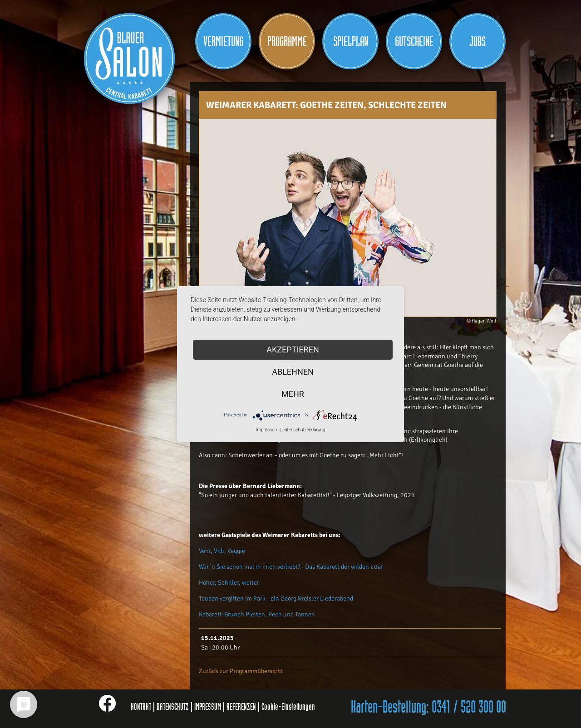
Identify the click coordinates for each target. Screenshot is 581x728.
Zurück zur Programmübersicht (241, 671)
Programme (287, 42)
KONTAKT (141, 707)
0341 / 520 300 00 (469, 708)
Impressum (267, 430)
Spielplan (351, 42)
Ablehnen (293, 372)
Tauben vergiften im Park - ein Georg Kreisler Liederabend (276, 599)
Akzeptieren (293, 349)
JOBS (478, 42)
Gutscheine (414, 42)
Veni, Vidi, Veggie (222, 551)
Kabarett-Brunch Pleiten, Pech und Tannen (257, 614)
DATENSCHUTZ (173, 707)
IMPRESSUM (208, 707)
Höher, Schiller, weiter (229, 583)
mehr (293, 394)
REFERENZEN (241, 707)
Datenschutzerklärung (304, 430)
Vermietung (223, 42)
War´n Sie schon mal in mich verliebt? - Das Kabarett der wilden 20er (291, 567)
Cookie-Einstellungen (288, 707)
